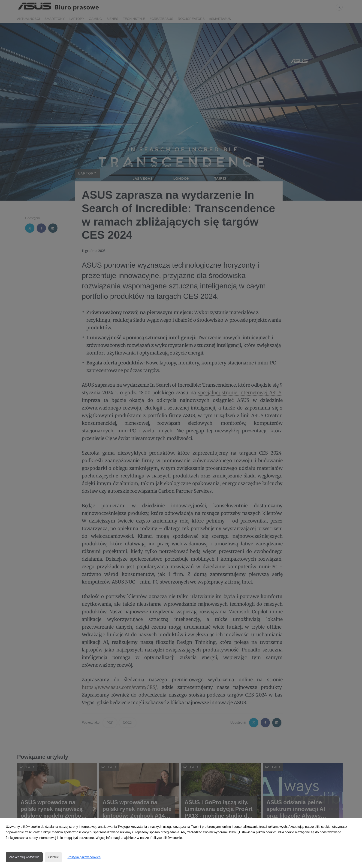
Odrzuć (53, 857)
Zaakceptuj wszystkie (24, 857)
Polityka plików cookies (84, 857)
